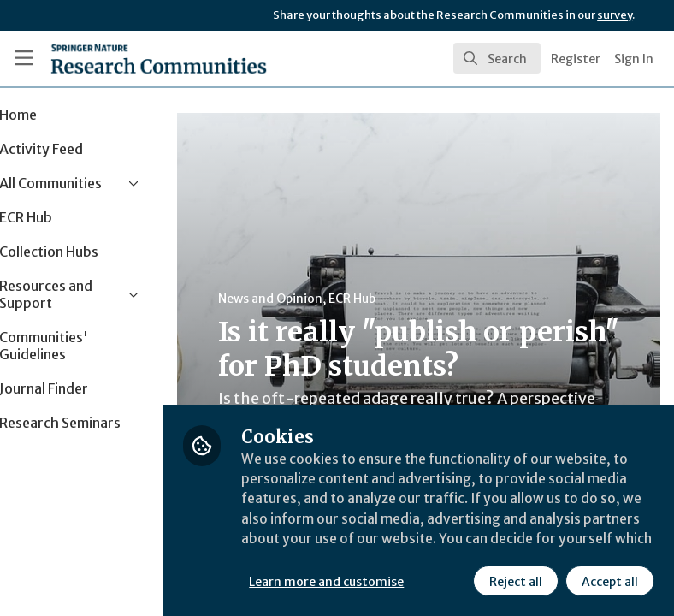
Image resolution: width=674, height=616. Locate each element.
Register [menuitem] (576, 59)
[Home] (122, 58)
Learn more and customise (382, 581)
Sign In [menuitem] (634, 59)
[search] (497, 58)
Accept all (609, 581)
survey (615, 15)
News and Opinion (326, 299)
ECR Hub (408, 299)
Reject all (515, 581)
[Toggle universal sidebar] (24, 58)
